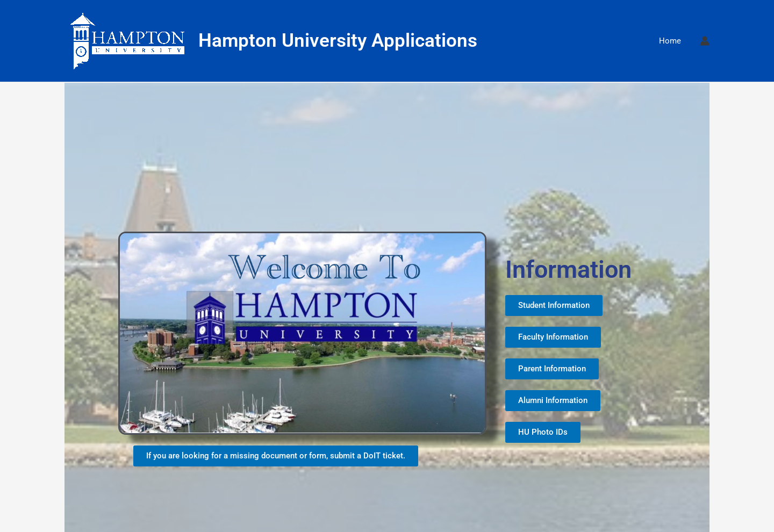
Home (670, 41)
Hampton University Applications (338, 41)
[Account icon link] (705, 41)
